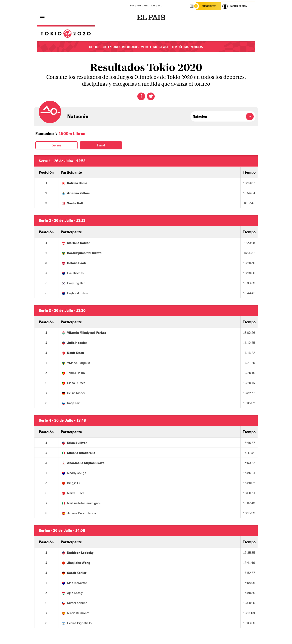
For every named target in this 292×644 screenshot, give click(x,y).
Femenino (45, 134)
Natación (78, 116)
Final (101, 145)
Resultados (130, 47)
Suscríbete (209, 6)
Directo (95, 47)
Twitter (151, 96)
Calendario (111, 47)
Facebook (141, 96)
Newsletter (168, 47)
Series (57, 145)
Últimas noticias (191, 47)
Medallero (149, 47)
